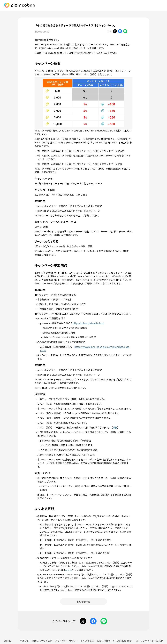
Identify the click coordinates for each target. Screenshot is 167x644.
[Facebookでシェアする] (120, 32)
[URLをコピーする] (130, 32)
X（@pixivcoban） (123, 641)
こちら (68, 570)
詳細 (115, 427)
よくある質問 (87, 641)
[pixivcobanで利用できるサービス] (161, 6)
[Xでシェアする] (115, 32)
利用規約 (25, 641)
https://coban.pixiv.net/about (88, 323)
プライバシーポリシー (66, 641)
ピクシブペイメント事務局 (149, 641)
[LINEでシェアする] (125, 32)
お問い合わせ (104, 641)
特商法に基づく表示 (42, 641)
